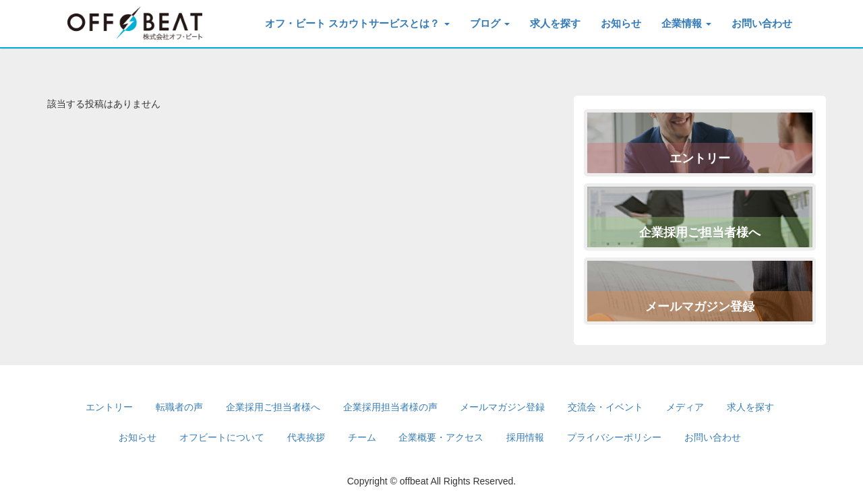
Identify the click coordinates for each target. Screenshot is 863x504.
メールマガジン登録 (700, 307)
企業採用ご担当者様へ (700, 232)
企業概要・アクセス (441, 437)
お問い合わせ (762, 23)
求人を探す (555, 23)
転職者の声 (179, 407)
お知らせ (621, 23)
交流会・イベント (605, 407)
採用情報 (525, 437)
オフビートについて (222, 437)
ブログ (490, 23)
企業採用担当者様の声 (390, 407)
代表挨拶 (306, 437)
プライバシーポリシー (614, 437)
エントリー (700, 158)
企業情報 (686, 23)
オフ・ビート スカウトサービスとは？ (357, 23)
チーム (362, 437)
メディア (685, 407)
